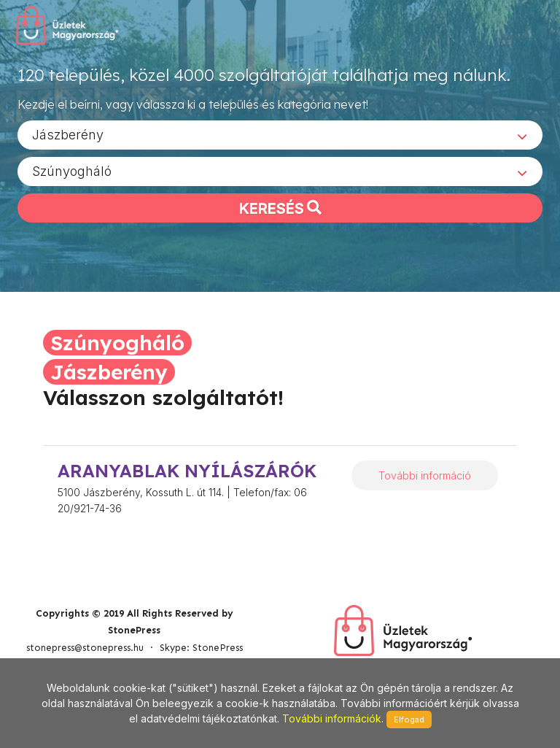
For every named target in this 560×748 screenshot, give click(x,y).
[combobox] (280, 134)
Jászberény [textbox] (68, 134)
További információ (425, 475)
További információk (332, 718)
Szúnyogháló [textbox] (72, 170)
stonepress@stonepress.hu (85, 648)
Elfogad (409, 720)
